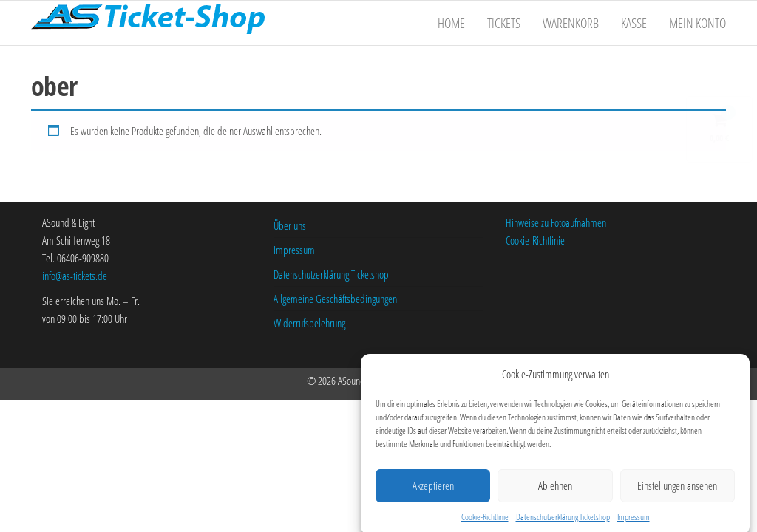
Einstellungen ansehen (677, 489)
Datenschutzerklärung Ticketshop (563, 521)
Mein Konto (697, 23)
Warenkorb (571, 23)
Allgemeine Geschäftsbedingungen (335, 299)
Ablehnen (555, 489)
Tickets (504, 23)
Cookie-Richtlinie (485, 521)
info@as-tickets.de (75, 276)
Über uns (290, 225)
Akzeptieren (433, 489)
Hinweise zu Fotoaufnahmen (556, 222)
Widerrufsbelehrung (309, 323)
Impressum (634, 521)
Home (451, 23)
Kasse (634, 23)
